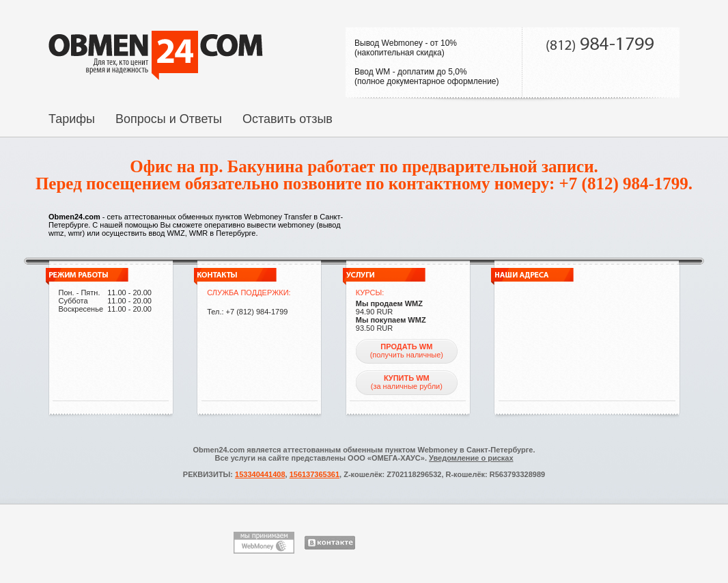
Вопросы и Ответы (169, 119)
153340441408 (260, 474)
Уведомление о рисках (471, 458)
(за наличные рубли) (407, 382)
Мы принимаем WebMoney (264, 543)
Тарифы (72, 119)
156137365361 (314, 474)
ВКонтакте (330, 543)
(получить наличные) (407, 351)
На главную (156, 55)
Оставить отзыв (288, 119)
